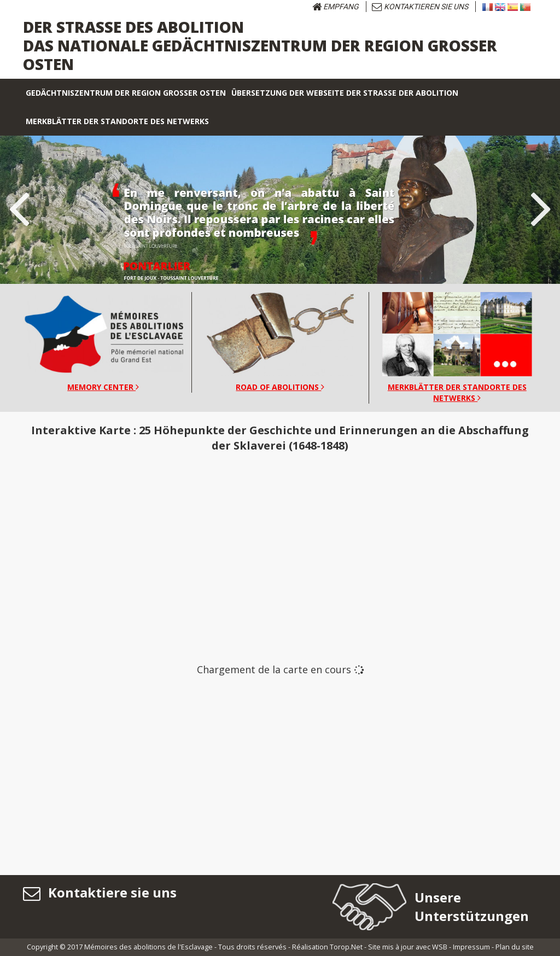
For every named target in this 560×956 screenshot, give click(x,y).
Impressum (471, 947)
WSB (440, 947)
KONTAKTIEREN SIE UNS (420, 7)
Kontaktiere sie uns (100, 892)
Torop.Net (346, 947)
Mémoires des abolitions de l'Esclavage (148, 947)
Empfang (336, 7)
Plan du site (515, 947)
